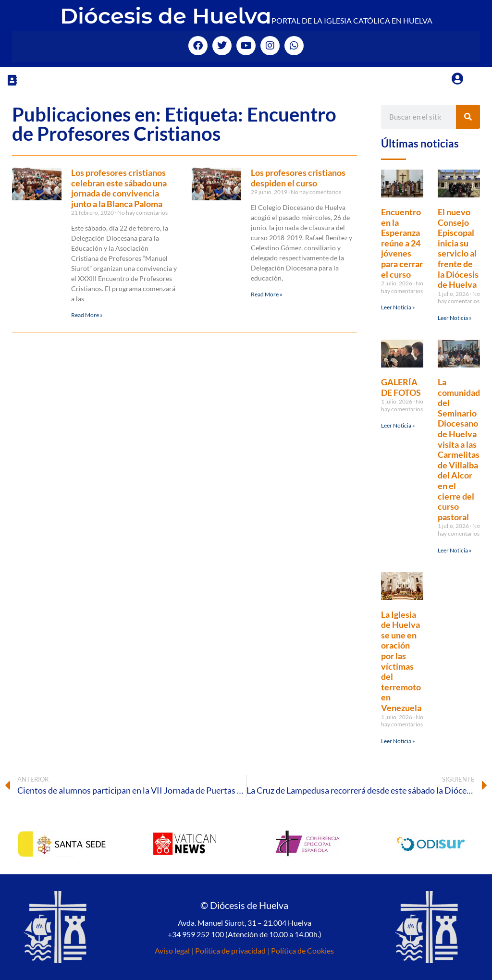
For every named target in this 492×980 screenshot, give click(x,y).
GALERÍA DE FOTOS (401, 387)
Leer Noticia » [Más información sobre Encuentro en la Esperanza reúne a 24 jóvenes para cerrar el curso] (398, 307)
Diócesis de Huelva (166, 16)
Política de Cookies (302, 950)
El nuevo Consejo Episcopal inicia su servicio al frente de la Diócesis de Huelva (458, 248)
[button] (12, 80)
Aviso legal (172, 950)
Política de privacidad (230, 950)
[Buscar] (468, 117)
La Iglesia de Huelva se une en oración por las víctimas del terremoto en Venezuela (401, 661)
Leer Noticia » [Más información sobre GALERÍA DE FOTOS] (398, 425)
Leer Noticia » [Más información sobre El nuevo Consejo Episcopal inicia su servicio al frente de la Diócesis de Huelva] (455, 318)
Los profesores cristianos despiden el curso (298, 178)
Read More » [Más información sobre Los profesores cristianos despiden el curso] (267, 294)
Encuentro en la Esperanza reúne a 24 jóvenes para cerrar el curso (402, 243)
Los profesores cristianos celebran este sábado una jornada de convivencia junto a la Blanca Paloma (119, 188)
